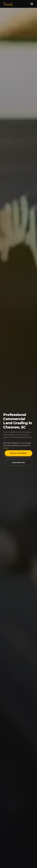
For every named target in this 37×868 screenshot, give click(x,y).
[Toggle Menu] (32, 4)
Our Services (18, 463)
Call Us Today (18, 453)
